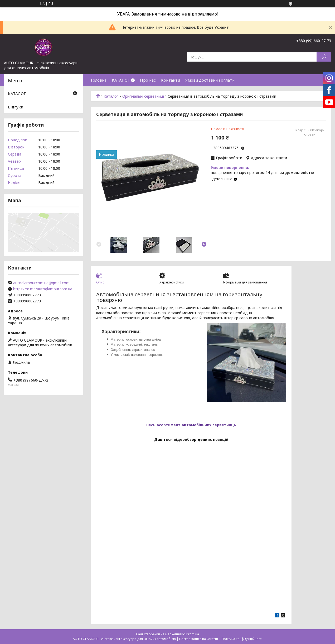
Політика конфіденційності (242, 639)
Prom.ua (193, 634)
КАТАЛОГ (121, 80)
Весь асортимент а (165, 425)
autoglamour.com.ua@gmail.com (41, 283)
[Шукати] (324, 57)
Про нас (148, 80)
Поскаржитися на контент (199, 639)
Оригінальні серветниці (143, 96)
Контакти (171, 80)
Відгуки (16, 107)
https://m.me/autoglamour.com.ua (43, 289)
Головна (99, 80)
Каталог (111, 96)
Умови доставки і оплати (210, 80)
